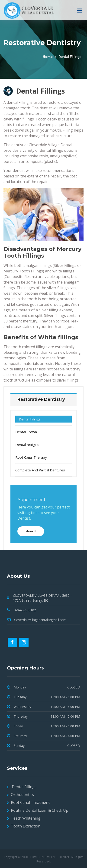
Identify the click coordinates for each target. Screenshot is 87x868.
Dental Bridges (27, 445)
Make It (31, 531)
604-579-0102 (26, 610)
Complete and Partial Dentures (40, 470)
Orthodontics (22, 795)
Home (48, 57)
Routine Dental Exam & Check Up (40, 810)
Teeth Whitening (26, 818)
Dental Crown (26, 432)
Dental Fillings (30, 419)
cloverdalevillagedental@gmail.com (40, 620)
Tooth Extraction (26, 826)
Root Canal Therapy (31, 457)
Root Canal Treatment (30, 802)
